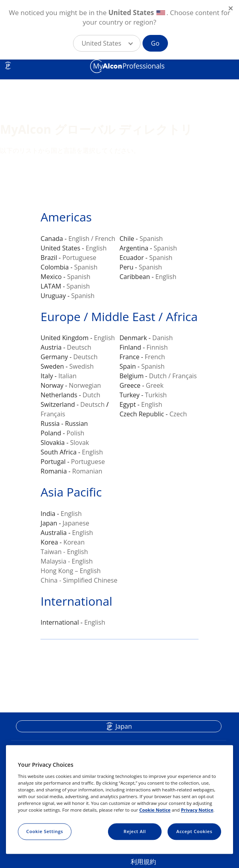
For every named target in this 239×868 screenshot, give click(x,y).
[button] (107, 43)
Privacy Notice (197, 810)
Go (155, 43)
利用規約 (143, 862)
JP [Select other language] (8, 65)
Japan (124, 726)
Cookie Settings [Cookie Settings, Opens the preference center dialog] (45, 831)
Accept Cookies (194, 831)
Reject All (135, 831)
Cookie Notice (155, 810)
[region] (119, 800)
